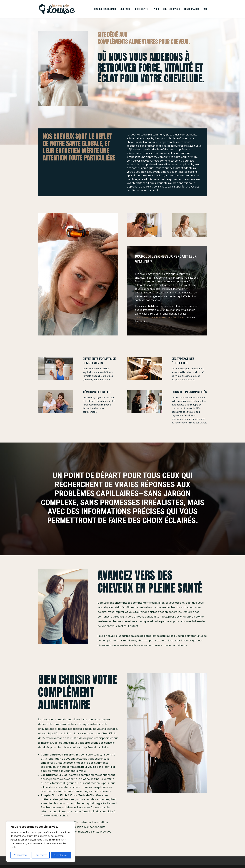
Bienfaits (125, 9)
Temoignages (191, 9)
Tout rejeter (41, 855)
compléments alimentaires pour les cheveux (161, 317)
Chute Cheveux (171, 9)
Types (156, 9)
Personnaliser (20, 855)
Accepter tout (61, 855)
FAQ (205, 9)
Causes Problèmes (105, 9)
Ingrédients (141, 9)
